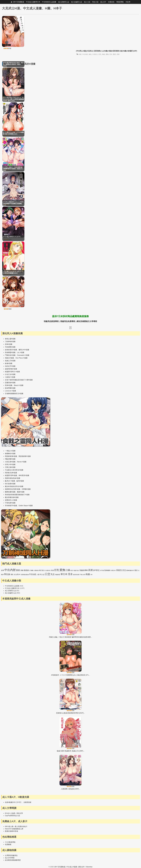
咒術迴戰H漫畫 (10, 347)
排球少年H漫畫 (10, 464)
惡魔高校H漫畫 (10, 383)
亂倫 (27, 575)
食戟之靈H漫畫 (10, 339)
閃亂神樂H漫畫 (10, 459)
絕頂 (72, 570)
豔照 (114, 54)
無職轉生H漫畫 (10, 454)
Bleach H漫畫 (19, 385)
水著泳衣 (113, 570)
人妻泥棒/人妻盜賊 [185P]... (70, 789)
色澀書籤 (8, 844)
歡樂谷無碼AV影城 (11, 831)
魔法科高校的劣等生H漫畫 (14, 486)
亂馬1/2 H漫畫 (10, 481)
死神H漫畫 (9, 385)
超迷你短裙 (76, 575)
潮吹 (12, 574)
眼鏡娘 (26, 570)
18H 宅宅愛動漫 (18, 2)
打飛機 (31, 570)
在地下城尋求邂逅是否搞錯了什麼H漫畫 (19, 380)
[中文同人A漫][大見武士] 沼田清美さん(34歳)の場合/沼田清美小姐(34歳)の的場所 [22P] (106, 51)
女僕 (84, 575)
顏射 (18, 570)
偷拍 (90, 54)
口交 (48, 574)
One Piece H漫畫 (21, 358)
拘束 (52, 570)
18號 (80, 54)
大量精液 (36, 570)
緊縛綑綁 (107, 570)
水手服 (102, 570)
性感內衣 (48, 570)
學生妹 (7, 574)
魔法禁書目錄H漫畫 (12, 497)
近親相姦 (23, 575)
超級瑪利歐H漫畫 (11, 369)
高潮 (118, 54)
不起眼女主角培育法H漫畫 (14, 470)
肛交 (124, 570)
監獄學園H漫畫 (10, 388)
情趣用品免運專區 (68, 321)
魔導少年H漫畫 (24, 350)
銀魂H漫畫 (9, 363)
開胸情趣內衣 (130, 570)
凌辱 (3, 570)
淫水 (111, 54)
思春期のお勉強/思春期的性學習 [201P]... (70, 713)
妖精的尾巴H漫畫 (11, 350)
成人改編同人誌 (77, 2)
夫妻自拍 (111, 2)
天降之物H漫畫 (10, 467)
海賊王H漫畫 (9, 358)
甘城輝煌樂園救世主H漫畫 (14, 394)
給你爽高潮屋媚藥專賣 (13, 860)
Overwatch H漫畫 (23, 355)
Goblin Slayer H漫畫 (26, 506)
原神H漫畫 (9, 344)
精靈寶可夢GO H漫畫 (12, 372)
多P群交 (96, 570)
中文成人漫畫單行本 (33, 2)
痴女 (136, 570)
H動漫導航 (120, 2)
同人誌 (42, 574)
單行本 (64, 574)
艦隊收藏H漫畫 (10, 492)
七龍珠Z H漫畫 (10, 377)
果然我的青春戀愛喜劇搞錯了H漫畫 (17, 495)
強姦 (75, 570)
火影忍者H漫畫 (10, 462)
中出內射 (85, 54)
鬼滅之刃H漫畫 (10, 361)
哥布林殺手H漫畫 (11, 506)
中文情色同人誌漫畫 (49, 2)
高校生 (119, 570)
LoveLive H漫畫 (10, 391)
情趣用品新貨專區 (51, 321)
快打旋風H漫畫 (10, 484)
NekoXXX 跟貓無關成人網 (14, 829)
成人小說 (87, 2)
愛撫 (107, 54)
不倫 (81, 575)
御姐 (104, 54)
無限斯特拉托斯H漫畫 (13, 489)
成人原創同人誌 (64, 2)
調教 (22, 570)
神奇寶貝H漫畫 (24, 475)
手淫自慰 (33, 574)
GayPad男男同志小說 (13, 816)
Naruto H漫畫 (22, 462)
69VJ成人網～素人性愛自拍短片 (16, 826)
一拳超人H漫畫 (10, 451)
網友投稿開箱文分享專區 (87, 321)
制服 (88, 574)
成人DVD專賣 (10, 858)
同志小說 (95, 2)
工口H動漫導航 (10, 842)
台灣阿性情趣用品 (11, 855)
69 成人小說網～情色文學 (14, 813)
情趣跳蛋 (58, 575)
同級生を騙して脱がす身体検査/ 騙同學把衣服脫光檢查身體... (70, 637)
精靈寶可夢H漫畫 (11, 475)
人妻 (38, 574)
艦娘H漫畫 (21, 492)
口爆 (68, 570)
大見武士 (95, 54)
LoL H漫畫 (21, 352)
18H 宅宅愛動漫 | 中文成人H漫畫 (66, 867)
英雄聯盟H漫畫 (10, 352)
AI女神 (128, 2)
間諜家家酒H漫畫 (11, 456)
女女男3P (17, 574)
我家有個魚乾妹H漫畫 (13, 478)
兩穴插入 (42, 570)
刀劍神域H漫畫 (10, 341)
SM (91, 575)
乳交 (53, 574)
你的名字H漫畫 (10, 366)
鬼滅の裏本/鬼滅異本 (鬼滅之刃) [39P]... (70, 751)
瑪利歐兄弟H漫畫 (11, 473)
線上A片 (103, 2)
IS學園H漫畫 (26, 489)
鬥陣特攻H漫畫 (10, 355)
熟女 (78, 570)
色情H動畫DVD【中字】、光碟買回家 (18, 802)
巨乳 (100, 54)
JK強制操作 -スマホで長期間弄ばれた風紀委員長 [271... (70, 675)
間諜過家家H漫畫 (25, 456)
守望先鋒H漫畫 (10, 503)
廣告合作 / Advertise (85, 867)
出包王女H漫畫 (10, 374)
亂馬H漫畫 (20, 481)
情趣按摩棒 (84, 570)
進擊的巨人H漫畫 (11, 500)
